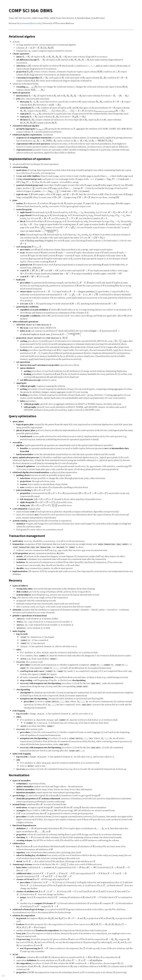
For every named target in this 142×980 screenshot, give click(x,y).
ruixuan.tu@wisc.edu (31, 23)
